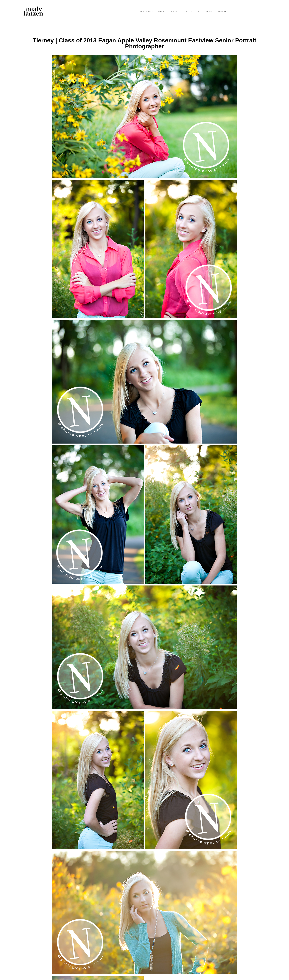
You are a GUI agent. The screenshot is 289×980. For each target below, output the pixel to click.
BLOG (189, 12)
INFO (161, 12)
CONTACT (175, 12)
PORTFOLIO (146, 12)
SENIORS (223, 12)
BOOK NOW (205, 12)
